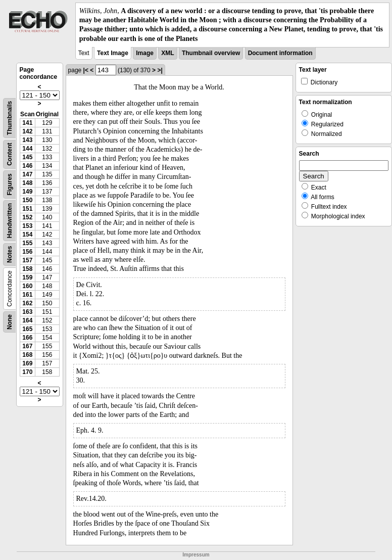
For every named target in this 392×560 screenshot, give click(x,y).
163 (27, 312)
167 (27, 346)
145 (27, 157)
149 (27, 192)
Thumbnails (10, 118)
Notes (10, 254)
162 (27, 303)
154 (27, 235)
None (10, 322)
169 (27, 363)
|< (86, 70)
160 (27, 286)
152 (27, 217)
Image (145, 53)
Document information (280, 53)
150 (27, 200)
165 (27, 329)
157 (27, 260)
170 (27, 372)
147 (27, 174)
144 (27, 149)
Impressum (196, 555)
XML (167, 53)
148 (27, 183)
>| (160, 70)
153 (27, 226)
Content (10, 154)
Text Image (113, 53)
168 (27, 355)
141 (27, 123)
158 (27, 269)
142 (27, 131)
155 (27, 243)
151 (27, 209)
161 (27, 295)
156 (27, 252)
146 (27, 166)
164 (27, 320)
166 (27, 338)
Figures (10, 184)
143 (27, 140)
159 (27, 277)
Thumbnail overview (211, 53)
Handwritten (10, 221)
